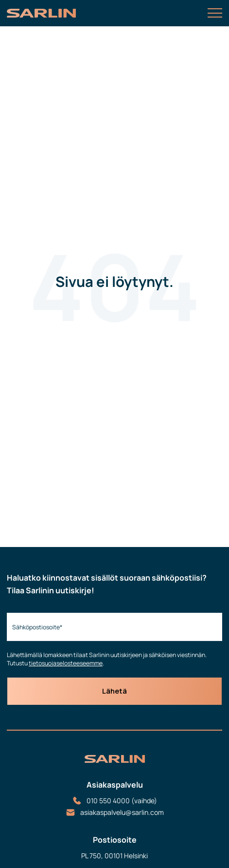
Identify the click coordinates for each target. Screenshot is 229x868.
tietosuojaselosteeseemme (66, 663)
